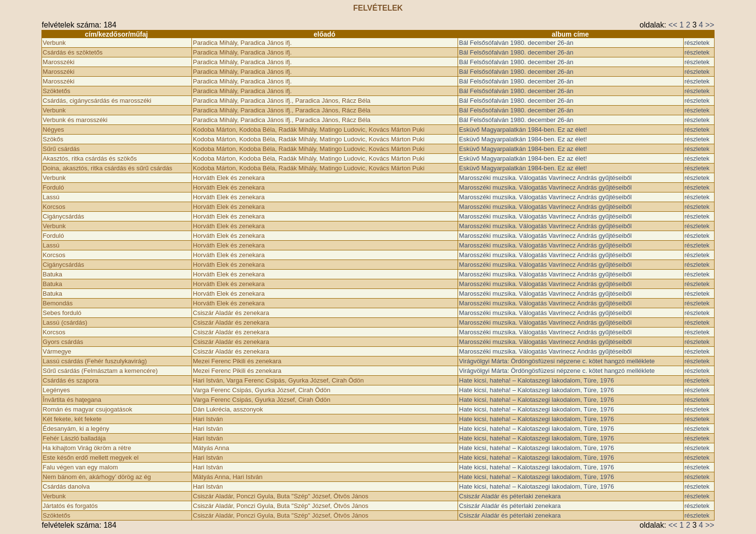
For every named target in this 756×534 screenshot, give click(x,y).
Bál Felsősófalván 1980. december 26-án (516, 43)
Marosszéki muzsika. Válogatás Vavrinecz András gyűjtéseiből (545, 178)
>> (710, 25)
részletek (697, 43)
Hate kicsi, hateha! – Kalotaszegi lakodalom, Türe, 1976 (536, 380)
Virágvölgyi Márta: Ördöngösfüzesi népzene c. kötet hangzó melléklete (557, 361)
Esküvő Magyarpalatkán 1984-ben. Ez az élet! (523, 130)
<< (673, 25)
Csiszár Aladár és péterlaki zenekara (510, 496)
